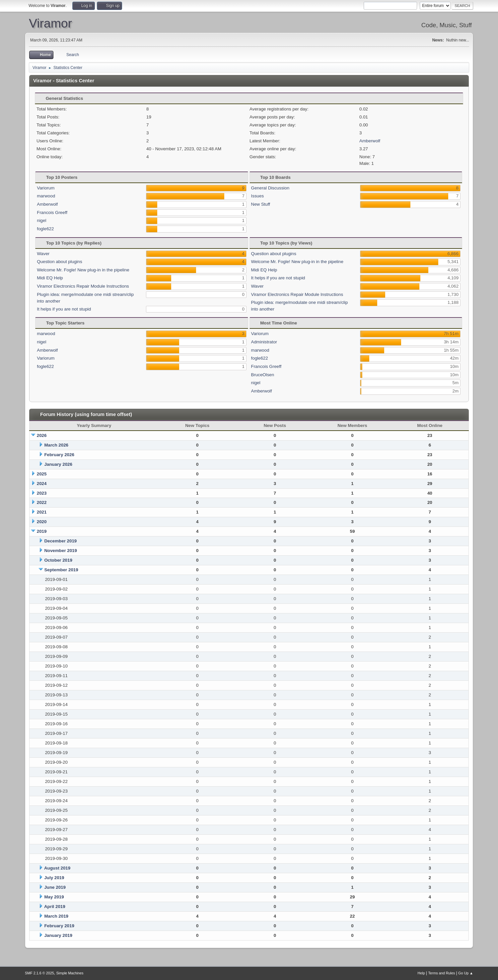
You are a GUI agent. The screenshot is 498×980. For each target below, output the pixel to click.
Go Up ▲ (466, 973)
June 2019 (55, 887)
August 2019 (57, 868)
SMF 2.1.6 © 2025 (39, 973)
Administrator (264, 342)
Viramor (50, 23)
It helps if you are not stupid (64, 309)
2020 (42, 522)
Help (421, 973)
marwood (46, 196)
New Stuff (261, 204)
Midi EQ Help (50, 278)
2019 (42, 531)
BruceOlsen (263, 375)
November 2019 (61, 551)
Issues (258, 196)
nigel (41, 220)
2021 (42, 512)
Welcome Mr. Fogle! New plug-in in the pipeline (83, 270)
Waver (43, 254)
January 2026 (58, 464)
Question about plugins (59, 262)
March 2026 (56, 445)
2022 (42, 502)
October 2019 (58, 560)
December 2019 (60, 541)
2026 (42, 435)
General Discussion (270, 188)
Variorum (46, 188)
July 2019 (54, 878)
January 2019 (58, 935)
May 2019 (54, 897)
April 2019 (55, 907)
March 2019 (56, 916)
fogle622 (45, 229)
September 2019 (61, 570)
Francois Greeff (52, 212)
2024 (42, 484)
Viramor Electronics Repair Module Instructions (83, 286)
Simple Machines (70, 973)
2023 (42, 493)
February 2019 (59, 926)
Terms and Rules (441, 973)
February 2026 (59, 455)
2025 (42, 474)
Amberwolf (370, 141)
